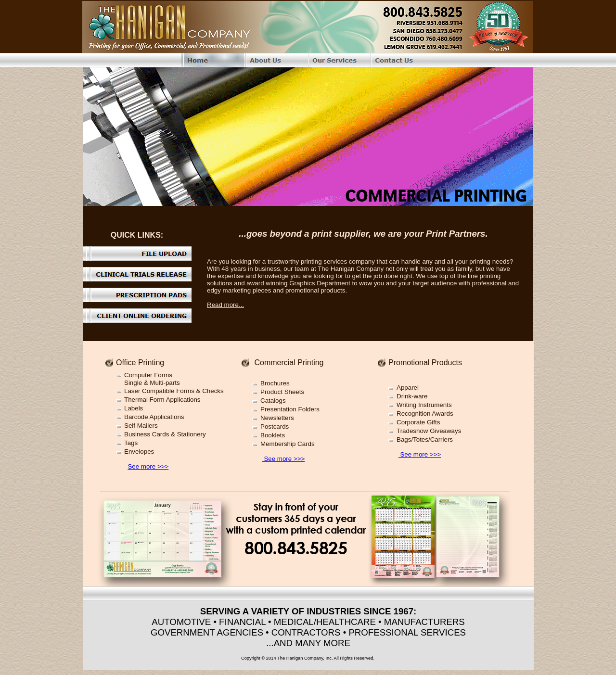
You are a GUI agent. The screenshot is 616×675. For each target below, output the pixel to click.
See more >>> (148, 466)
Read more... (225, 305)
